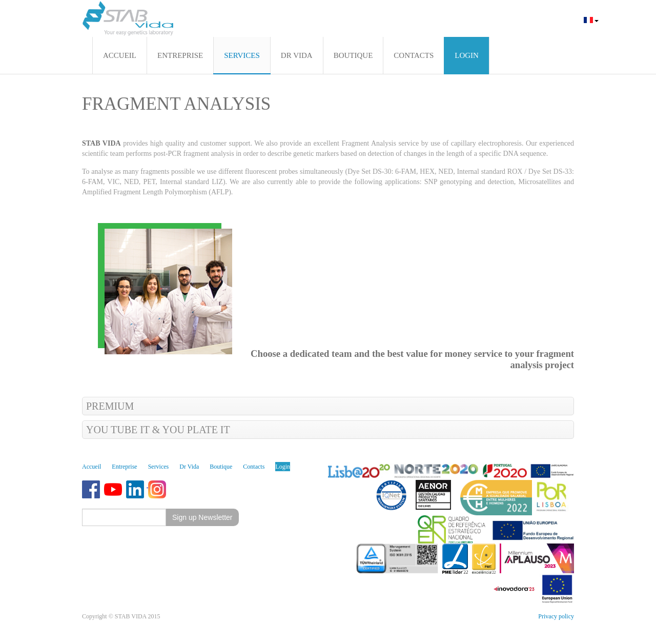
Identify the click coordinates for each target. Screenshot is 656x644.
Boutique (221, 467)
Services (159, 467)
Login (283, 467)
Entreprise (124, 467)
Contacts (254, 467)
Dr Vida (189, 467)
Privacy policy (556, 616)
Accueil (91, 467)
